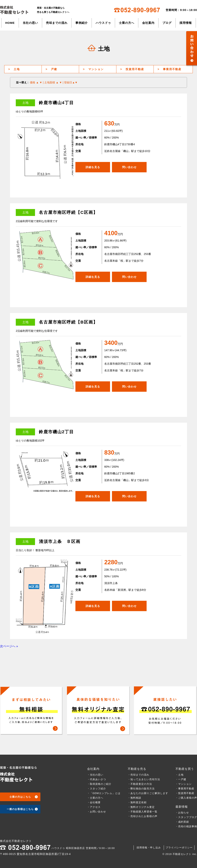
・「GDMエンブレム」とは (104, 793)
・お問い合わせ (97, 812)
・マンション (184, 784)
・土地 (181, 775)
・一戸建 (181, 779)
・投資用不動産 (185, 793)
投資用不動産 (132, 69)
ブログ (167, 23)
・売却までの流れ (139, 775)
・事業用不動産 (185, 789)
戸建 (51, 69)
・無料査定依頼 (137, 802)
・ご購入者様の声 (186, 798)
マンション (93, 69)
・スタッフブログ (186, 817)
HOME (10, 23)
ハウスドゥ (103, 23)
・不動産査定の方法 (140, 784)
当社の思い (30, 23)
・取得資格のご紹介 (99, 784)
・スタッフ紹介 (97, 789)
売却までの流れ (57, 23)
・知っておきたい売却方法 (144, 779)
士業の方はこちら (20, 797)
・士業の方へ (95, 798)
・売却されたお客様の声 (143, 816)
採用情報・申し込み (149, 848)
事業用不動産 (169, 69)
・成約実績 (182, 822)
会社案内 (148, 23)
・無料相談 (134, 798)
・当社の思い (95, 775)
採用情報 (186, 23)
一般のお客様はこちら (20, 809)
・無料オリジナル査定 (141, 807)
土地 (14, 69)
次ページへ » (9, 646)
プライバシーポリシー (179, 848)
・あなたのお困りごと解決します (148, 793)
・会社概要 (94, 802)
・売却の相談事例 (186, 826)
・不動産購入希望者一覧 (143, 812)
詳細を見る (93, 167)
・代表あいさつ (97, 779)
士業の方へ (127, 23)
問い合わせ (129, 167)
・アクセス (94, 807)
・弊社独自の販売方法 (141, 789)
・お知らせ (182, 813)
